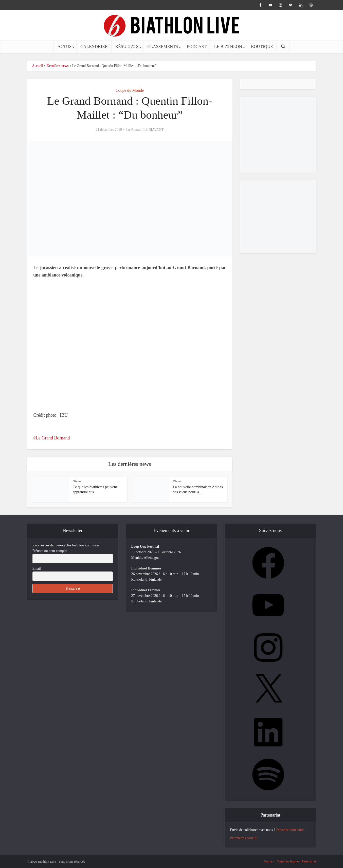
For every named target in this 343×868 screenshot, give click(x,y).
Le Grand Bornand (53, 438)
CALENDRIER (94, 47)
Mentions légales (288, 861)
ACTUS (64, 47)
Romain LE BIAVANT (147, 130)
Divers (77, 481)
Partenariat (309, 861)
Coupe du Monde (130, 90)
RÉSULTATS (127, 47)
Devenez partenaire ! (291, 830)
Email (37, 569)
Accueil (38, 66)
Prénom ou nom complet (50, 551)
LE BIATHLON (228, 47)
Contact (269, 861)
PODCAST (197, 47)
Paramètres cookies (244, 838)
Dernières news (58, 66)
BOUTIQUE (262, 47)
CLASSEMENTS (163, 47)
